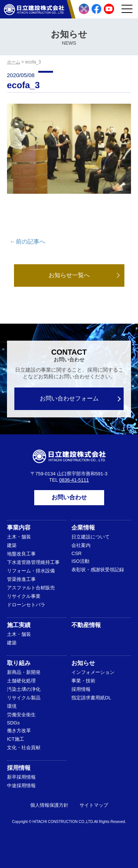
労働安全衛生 (21, 715)
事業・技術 (83, 681)
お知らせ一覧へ (69, 275)
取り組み (19, 663)
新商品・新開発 (24, 672)
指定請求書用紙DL (91, 698)
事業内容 (19, 528)
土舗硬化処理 (21, 681)
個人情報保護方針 (49, 805)
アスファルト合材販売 (31, 588)
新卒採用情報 (21, 777)
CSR (76, 553)
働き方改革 (19, 731)
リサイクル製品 (24, 698)
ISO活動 (80, 561)
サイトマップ (94, 805)
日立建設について (91, 537)
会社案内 (81, 545)
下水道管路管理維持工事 (33, 562)
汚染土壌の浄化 (24, 689)
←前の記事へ (28, 242)
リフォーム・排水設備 (31, 571)
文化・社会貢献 (24, 748)
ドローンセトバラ (26, 605)
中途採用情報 (21, 786)
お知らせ (83, 663)
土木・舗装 (19, 537)
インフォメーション (93, 672)
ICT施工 (16, 739)
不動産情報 (86, 625)
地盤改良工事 (21, 554)
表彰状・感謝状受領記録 (98, 570)
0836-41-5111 (74, 480)
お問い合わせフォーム (69, 398)
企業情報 (83, 528)
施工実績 (19, 625)
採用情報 (81, 689)
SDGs (13, 723)
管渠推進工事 (21, 579)
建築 (12, 545)
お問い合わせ (69, 497)
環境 (12, 706)
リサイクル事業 (24, 596)
